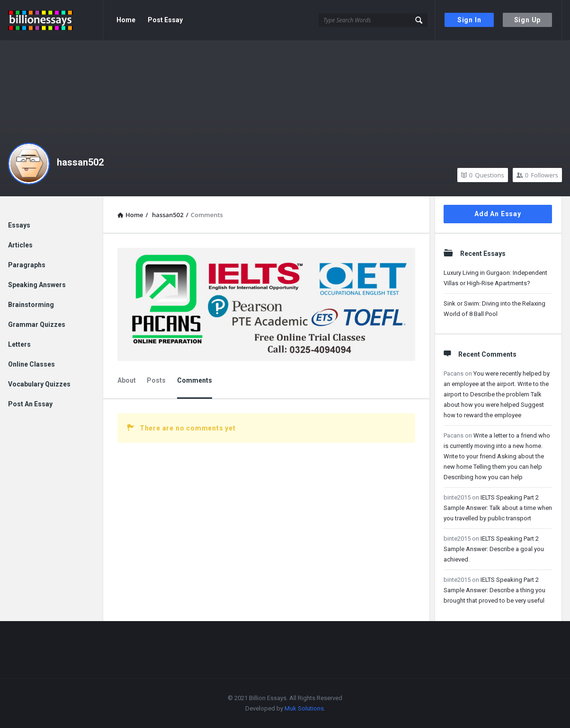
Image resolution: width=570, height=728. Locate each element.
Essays (19, 225)
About (127, 380)
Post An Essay (30, 404)
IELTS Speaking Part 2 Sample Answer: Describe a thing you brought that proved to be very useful (494, 590)
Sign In (469, 20)
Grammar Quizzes (37, 325)
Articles (20, 245)
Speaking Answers (37, 285)
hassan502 (80, 162)
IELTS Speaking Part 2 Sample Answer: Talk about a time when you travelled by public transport (498, 508)
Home (126, 20)
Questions (483, 175)
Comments (195, 380)
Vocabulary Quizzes (39, 384)
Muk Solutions (304, 708)
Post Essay (165, 20)
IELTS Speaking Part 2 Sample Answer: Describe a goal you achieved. (494, 549)
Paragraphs (27, 265)
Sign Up (528, 20)
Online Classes (31, 364)
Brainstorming (31, 305)
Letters (19, 344)
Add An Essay (498, 214)
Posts (156, 380)
